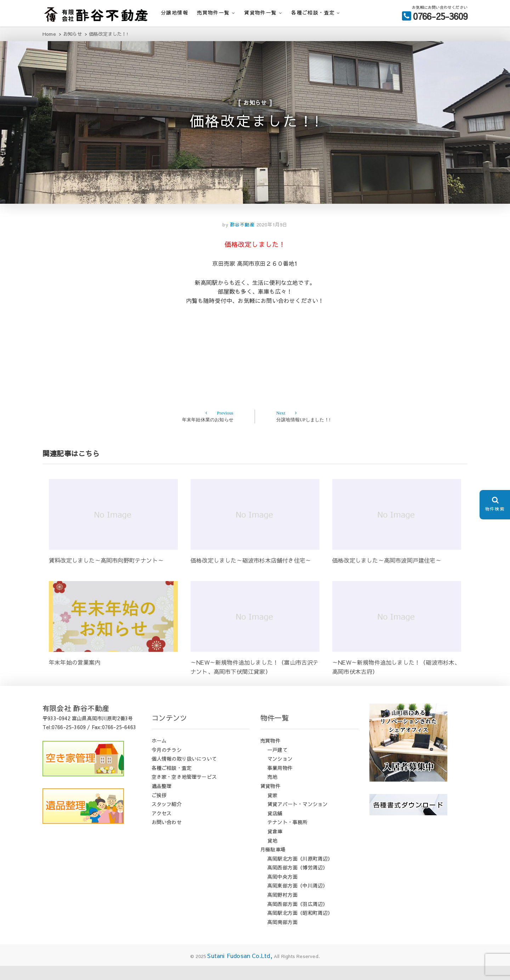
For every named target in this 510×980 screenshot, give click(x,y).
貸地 (272, 855)
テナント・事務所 (288, 836)
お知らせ (255, 107)
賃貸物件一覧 (260, 12)
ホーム (159, 755)
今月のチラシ (167, 764)
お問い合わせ (167, 836)
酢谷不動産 (242, 239)
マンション (280, 773)
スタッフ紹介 (167, 818)
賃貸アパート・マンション (297, 818)
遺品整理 (162, 800)
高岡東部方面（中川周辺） (297, 900)
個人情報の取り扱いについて (184, 773)
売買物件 (270, 755)
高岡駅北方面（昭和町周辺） (300, 927)
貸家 (272, 809)
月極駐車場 (273, 863)
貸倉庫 (275, 845)
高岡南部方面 (282, 936)
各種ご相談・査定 (313, 12)
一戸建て (277, 764)
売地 (272, 791)
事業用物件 (280, 782)
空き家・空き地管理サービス (184, 791)
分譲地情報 (174, 12)
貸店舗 (275, 827)
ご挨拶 (159, 809)
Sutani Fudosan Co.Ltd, (240, 970)
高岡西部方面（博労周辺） (297, 882)
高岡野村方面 (282, 909)
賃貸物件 (270, 800)
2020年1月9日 (272, 239)
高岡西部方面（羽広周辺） (297, 918)
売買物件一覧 (213, 12)
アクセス (162, 827)
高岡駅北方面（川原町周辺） (300, 873)
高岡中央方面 (282, 891)
